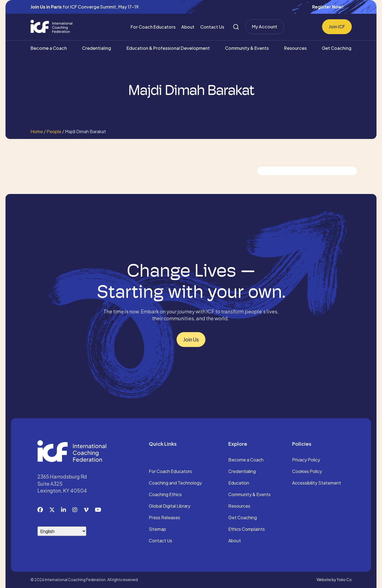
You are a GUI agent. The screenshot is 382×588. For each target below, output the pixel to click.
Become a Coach (49, 48)
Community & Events (247, 48)
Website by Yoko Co (334, 580)
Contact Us (212, 27)
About (188, 27)
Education (239, 483)
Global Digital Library (170, 506)
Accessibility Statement (317, 483)
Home (37, 131)
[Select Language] (62, 531)
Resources (295, 48)
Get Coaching (337, 48)
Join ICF (337, 27)
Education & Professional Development (168, 48)
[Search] (236, 27)
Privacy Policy (306, 460)
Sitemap (157, 529)
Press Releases (164, 518)
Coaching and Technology (175, 483)
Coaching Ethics (165, 495)
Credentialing (97, 48)
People (54, 131)
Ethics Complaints (247, 529)
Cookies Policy (307, 472)
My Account (265, 27)
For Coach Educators (153, 27)
